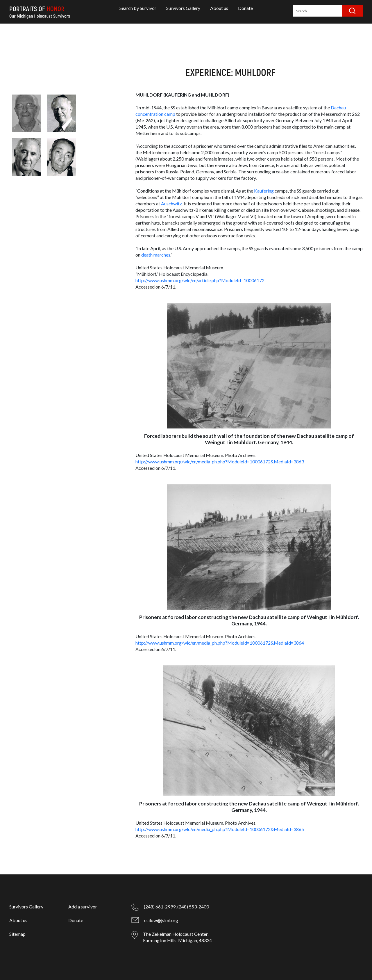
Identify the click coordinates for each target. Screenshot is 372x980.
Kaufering (264, 191)
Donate (245, 8)
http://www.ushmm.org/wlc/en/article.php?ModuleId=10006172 (200, 280)
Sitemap (17, 934)
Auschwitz (171, 203)
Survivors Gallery (183, 8)
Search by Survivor (138, 8)
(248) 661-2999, (160, 907)
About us (219, 8)
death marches (156, 255)
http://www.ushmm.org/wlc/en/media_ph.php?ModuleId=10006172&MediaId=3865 (220, 829)
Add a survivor (83, 907)
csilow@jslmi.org (161, 920)
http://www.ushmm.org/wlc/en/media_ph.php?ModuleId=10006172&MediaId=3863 (220, 461)
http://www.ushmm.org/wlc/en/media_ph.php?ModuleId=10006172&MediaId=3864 (220, 643)
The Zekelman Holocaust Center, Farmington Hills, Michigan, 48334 (177, 937)
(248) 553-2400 (193, 907)
